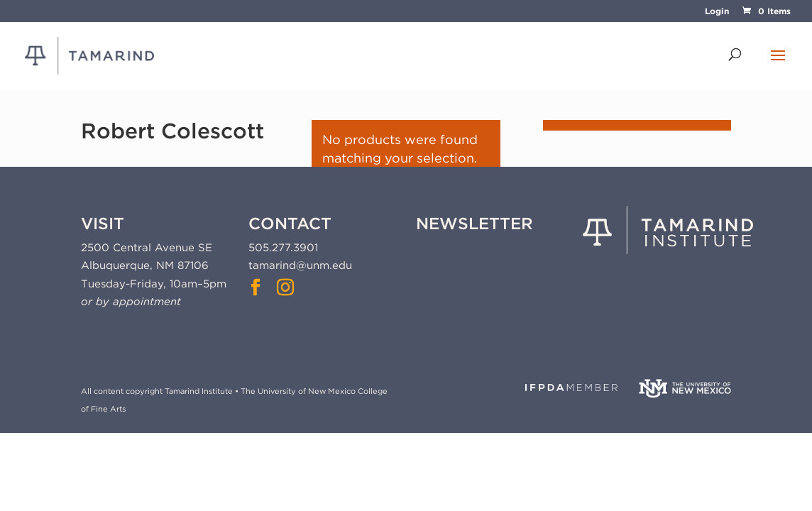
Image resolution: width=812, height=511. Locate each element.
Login (717, 12)
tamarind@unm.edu (300, 265)
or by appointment (131, 302)
